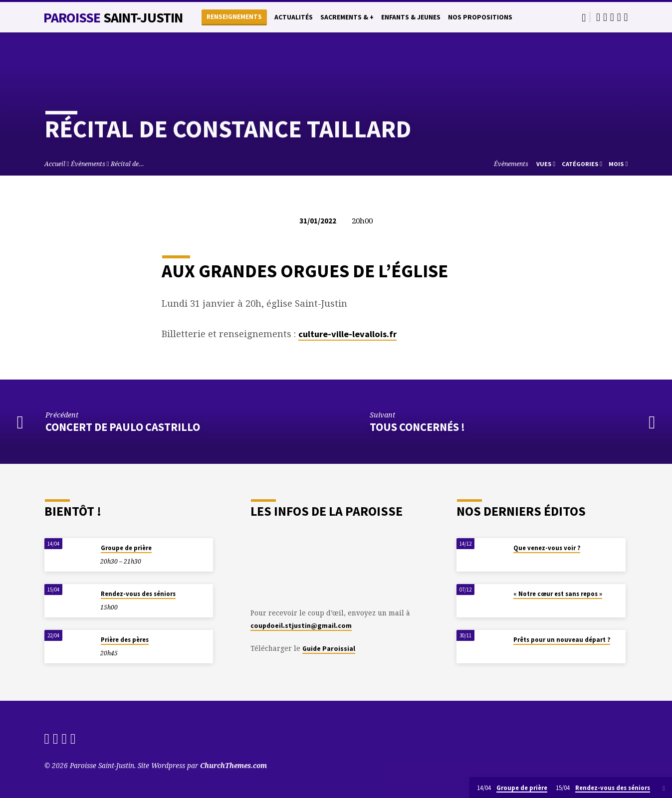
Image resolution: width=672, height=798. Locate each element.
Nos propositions (480, 17)
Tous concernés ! (417, 427)
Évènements (88, 164)
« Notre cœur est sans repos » (558, 594)
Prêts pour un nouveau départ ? (562, 640)
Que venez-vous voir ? (547, 548)
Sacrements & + (347, 17)
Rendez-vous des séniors (138, 594)
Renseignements (234, 17)
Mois (618, 164)
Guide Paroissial (329, 649)
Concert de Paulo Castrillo (123, 427)
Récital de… (127, 164)
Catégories (582, 164)
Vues (546, 164)
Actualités (294, 17)
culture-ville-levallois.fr (347, 334)
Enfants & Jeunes (411, 17)
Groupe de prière (126, 548)
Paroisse (113, 17)
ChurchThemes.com (233, 765)
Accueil (55, 164)
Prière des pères (125, 640)
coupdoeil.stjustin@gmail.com (301, 626)
